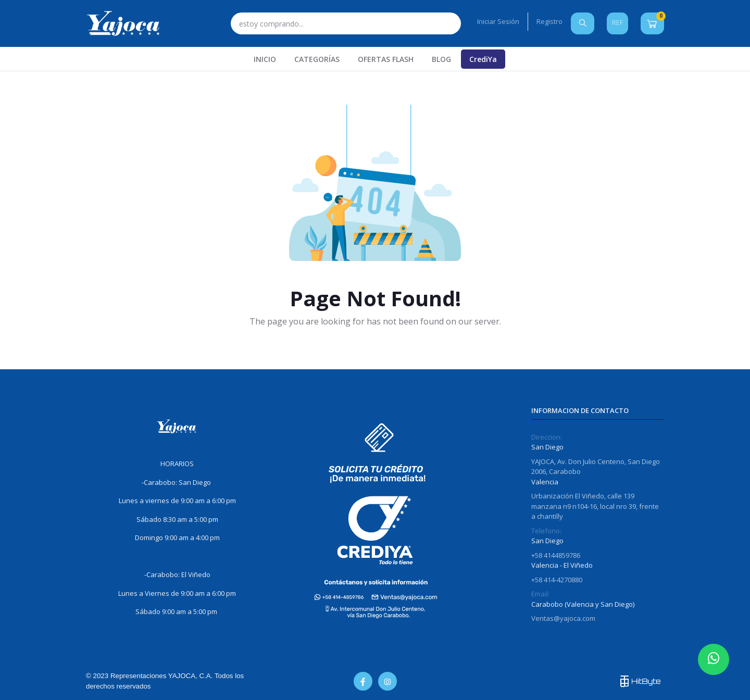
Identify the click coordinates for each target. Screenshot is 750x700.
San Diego (547, 447)
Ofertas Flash (386, 59)
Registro (549, 21)
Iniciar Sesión (498, 21)
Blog (441, 59)
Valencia (545, 482)
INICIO (265, 59)
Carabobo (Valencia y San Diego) (583, 604)
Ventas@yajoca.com (563, 618)
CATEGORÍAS (317, 59)
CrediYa (483, 59)
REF (617, 22)
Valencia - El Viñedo (562, 565)
